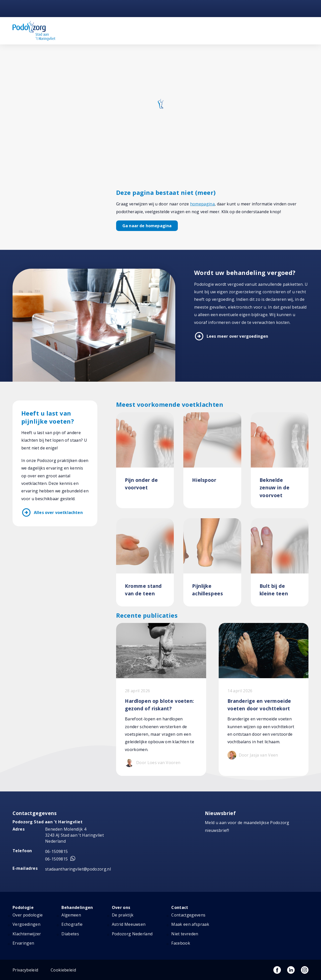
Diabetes (70, 934)
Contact (180, 907)
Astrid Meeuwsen (129, 924)
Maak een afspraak (190, 924)
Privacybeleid (25, 970)
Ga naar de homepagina (147, 226)
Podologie (23, 907)
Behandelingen (77, 907)
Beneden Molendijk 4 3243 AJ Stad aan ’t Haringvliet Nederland (74, 835)
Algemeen (71, 915)
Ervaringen (23, 943)
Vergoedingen (26, 924)
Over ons (121, 907)
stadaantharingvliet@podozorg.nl (78, 869)
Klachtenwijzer (27, 934)
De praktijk (123, 915)
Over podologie (28, 915)
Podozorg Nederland (132, 934)
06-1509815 (56, 851)
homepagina (202, 204)
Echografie (72, 924)
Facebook (181, 943)
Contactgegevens (188, 915)
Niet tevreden (185, 934)
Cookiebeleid (63, 970)
